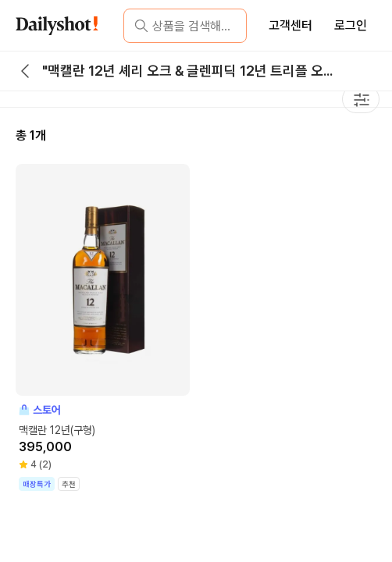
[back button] (25, 71)
